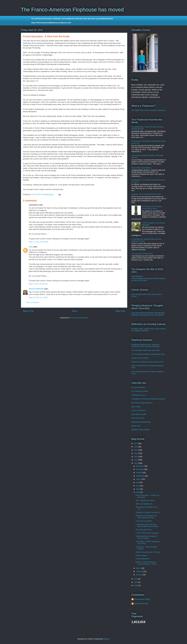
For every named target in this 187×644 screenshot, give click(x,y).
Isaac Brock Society (139, 414)
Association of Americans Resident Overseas (148, 399)
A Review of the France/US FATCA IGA (146, 194)
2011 (136, 463)
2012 (136, 460)
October (139, 473)
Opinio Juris (136, 426)
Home (74, 311)
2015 (136, 450)
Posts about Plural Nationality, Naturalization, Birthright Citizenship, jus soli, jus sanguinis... (148, 314)
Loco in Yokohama (138, 410)
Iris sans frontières (138, 387)
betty (31, 247)
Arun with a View (138, 418)
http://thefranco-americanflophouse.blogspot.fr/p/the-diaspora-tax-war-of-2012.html (149, 278)
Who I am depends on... (145, 504)
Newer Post (28, 311)
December (140, 466)
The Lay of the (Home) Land (142, 253)
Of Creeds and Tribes (144, 530)
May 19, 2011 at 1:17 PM (38, 297)
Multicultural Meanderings (141, 422)
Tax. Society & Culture (140, 391)
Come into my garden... (144, 521)
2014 (136, 453)
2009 (136, 582)
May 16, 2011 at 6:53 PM (38, 284)
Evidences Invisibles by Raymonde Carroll (147, 362)
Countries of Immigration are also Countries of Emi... (146, 517)
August (139, 479)
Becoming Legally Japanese (142, 403)
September (140, 476)
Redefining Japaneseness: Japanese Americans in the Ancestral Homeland (146, 345)
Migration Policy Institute (141, 430)
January (139, 575)
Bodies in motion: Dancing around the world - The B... (147, 563)
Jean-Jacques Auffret (142, 599)
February (140, 571)
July (138, 482)
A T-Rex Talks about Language (147, 533)
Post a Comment (33, 302)
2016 (136, 447)
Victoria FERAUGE (36, 289)
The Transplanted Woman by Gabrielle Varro (148, 354)
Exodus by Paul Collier (140, 358)
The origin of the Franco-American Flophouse (149, 110)
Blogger (106, 639)
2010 (136, 579)
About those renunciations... (142, 168)
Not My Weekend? (143, 559)
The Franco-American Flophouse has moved (72, 10)
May (138, 489)
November (140, 469)
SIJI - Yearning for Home (145, 500)
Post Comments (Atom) (79, 318)
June (138, 486)
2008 (136, 585)
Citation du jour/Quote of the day (148, 552)
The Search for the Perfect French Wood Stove (152, 208)
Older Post (120, 311)
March (139, 568)
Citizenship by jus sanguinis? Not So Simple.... (147, 537)
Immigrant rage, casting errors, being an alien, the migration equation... (149, 330)
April (138, 492)
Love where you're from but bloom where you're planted (147, 525)
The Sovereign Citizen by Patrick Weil (146, 350)
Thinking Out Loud (138, 395)
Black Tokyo (136, 407)
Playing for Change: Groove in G (148, 512)
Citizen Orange (141, 555)
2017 (136, 443)
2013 (136, 457)
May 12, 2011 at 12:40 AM (39, 242)
